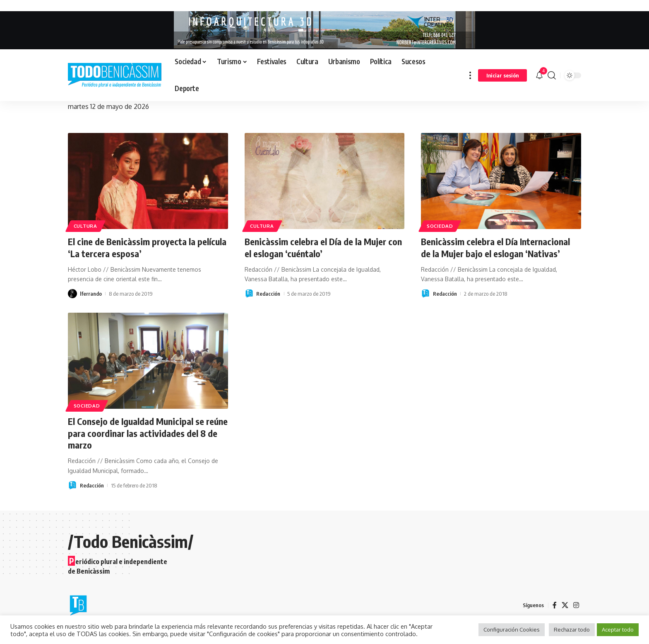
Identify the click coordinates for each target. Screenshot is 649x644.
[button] (470, 75)
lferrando (91, 294)
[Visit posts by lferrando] (72, 294)
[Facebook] (555, 605)
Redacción (268, 294)
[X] (565, 605)
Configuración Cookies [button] (512, 630)
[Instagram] (576, 605)
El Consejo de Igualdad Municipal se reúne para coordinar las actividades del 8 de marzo (148, 433)
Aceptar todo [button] (618, 630)
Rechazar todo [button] (572, 630)
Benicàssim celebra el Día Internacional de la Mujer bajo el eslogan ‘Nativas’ (495, 247)
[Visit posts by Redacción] (249, 294)
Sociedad (440, 226)
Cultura (85, 226)
